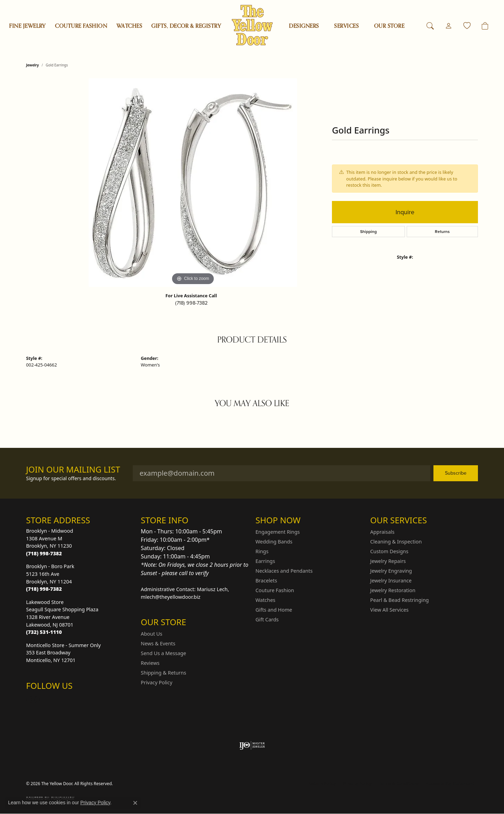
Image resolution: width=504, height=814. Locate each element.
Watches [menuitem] (265, 600)
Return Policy (323, 784)
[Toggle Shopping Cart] (485, 26)
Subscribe (456, 473)
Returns (442, 232)
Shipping (368, 232)
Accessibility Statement (450, 784)
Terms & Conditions (399, 784)
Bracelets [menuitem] (266, 581)
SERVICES (346, 26)
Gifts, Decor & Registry (186, 26)
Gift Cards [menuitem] (267, 619)
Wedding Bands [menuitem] (274, 542)
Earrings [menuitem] (265, 561)
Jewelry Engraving (391, 571)
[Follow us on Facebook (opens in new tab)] (50, 700)
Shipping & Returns (164, 673)
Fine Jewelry (27, 26)
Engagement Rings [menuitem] (278, 532)
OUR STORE (389, 26)
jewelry (32, 65)
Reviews (150, 663)
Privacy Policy (157, 682)
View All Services (389, 610)
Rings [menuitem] (262, 551)
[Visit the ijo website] (252, 746)
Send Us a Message (163, 653)
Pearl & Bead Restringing (400, 600)
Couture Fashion (81, 26)
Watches (129, 26)
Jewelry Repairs (388, 561)
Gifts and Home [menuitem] (274, 610)
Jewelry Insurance (391, 581)
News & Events (158, 643)
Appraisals (382, 532)
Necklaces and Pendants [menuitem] (284, 571)
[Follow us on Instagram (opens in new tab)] (33, 700)
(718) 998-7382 (191, 303)
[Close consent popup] (135, 803)
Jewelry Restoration (393, 590)
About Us (152, 634)
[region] (193, 183)
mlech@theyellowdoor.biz (171, 597)
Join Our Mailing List (73, 470)
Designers (304, 26)
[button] (430, 26)
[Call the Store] (44, 553)
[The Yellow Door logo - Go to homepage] (252, 25)
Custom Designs (389, 551)
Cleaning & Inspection (396, 542)
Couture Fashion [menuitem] (275, 590)
